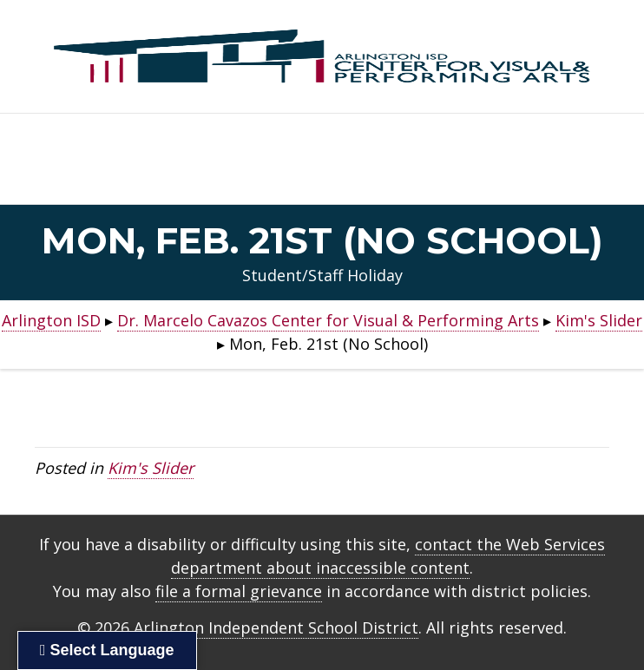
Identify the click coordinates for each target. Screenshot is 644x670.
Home (322, 178)
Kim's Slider (151, 468)
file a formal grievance (239, 591)
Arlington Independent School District (276, 627)
